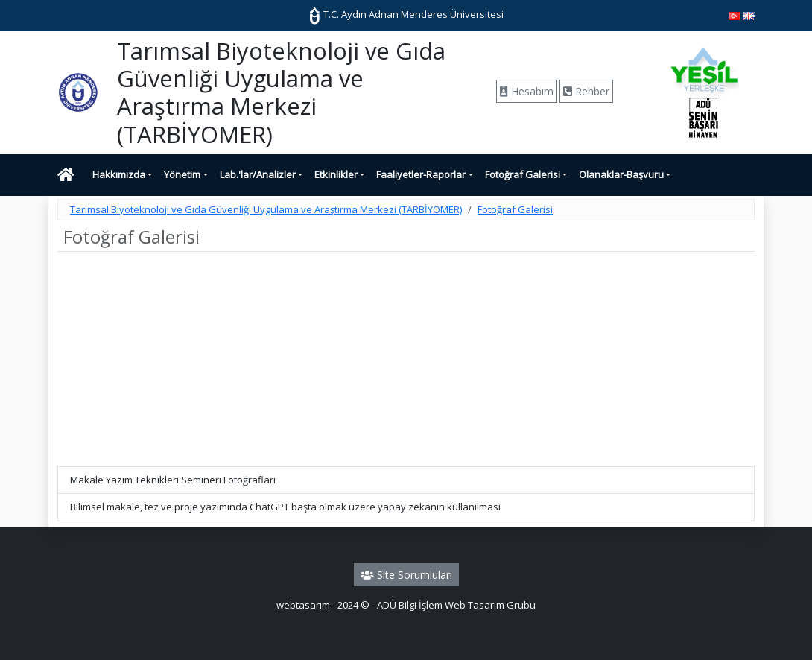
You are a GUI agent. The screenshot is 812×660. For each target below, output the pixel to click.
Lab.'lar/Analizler (258, 174)
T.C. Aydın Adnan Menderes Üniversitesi (406, 14)
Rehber (586, 91)
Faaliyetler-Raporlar (421, 174)
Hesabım (527, 91)
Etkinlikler (336, 174)
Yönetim (182, 174)
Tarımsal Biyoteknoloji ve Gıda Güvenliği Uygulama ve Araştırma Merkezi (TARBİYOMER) (266, 209)
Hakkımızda (119, 174)
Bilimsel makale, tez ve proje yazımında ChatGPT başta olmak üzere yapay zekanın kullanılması (285, 507)
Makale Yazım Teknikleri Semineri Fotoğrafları (173, 480)
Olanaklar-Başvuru (621, 174)
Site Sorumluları (406, 575)
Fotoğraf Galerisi (523, 174)
